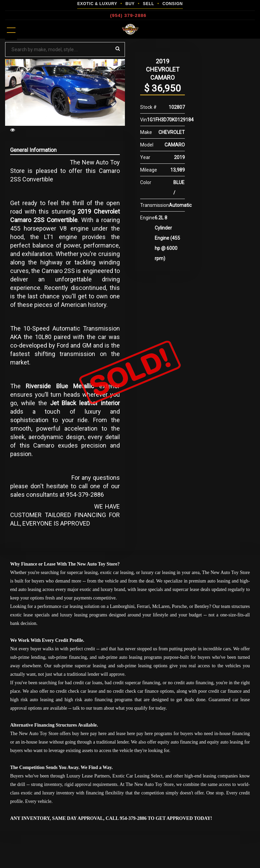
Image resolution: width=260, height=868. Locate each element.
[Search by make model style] (65, 50)
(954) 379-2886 (128, 15)
